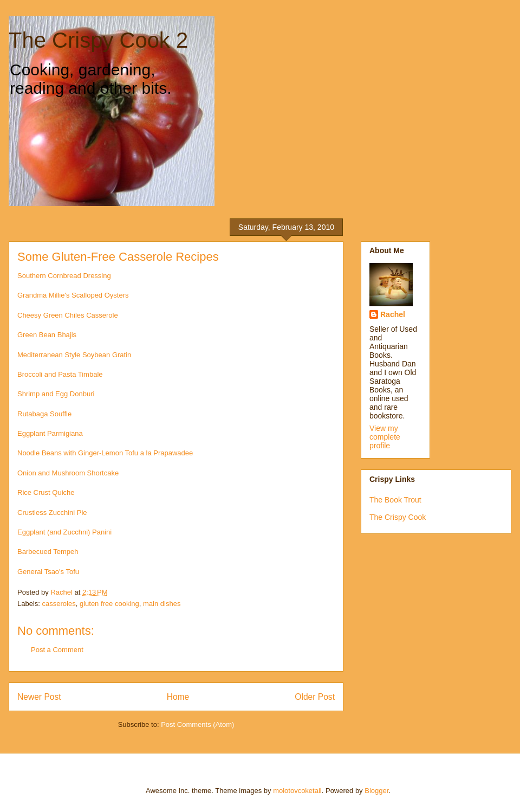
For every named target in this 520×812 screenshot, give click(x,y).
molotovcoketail (297, 791)
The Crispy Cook (398, 517)
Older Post (315, 697)
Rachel (393, 314)
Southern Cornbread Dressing (64, 276)
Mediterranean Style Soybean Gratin (75, 355)
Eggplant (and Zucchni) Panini (64, 532)
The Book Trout (395, 500)
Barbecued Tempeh (48, 552)
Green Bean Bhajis (47, 335)
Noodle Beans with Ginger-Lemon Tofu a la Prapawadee (105, 453)
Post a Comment (57, 650)
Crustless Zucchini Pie (52, 513)
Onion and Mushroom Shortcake (68, 473)
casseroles (59, 604)
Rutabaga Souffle (44, 414)
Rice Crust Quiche (46, 492)
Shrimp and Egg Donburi (56, 394)
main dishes (162, 604)
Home (178, 697)
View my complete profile (385, 437)
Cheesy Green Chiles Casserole (68, 315)
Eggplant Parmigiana (50, 433)
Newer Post (39, 697)
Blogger (376, 791)
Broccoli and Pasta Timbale (60, 374)
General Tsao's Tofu (48, 572)
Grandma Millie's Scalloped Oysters (73, 295)
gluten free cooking (109, 604)
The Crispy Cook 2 (98, 40)
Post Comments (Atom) (197, 724)
